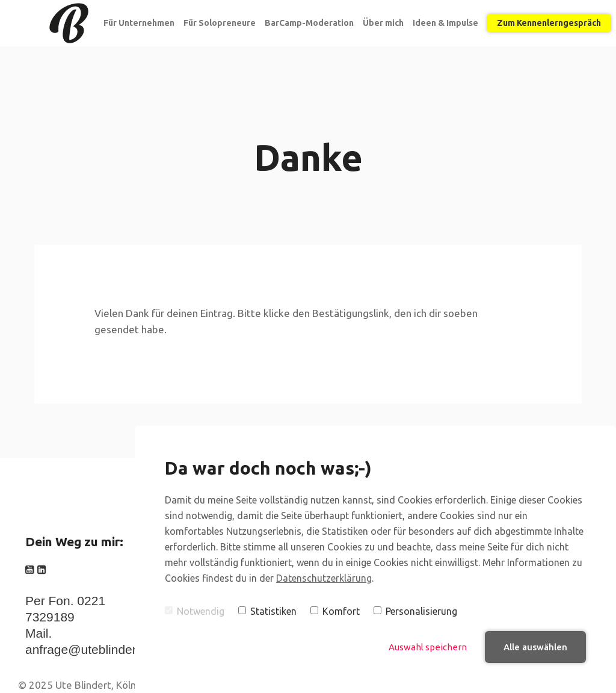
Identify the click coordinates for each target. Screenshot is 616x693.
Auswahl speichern (428, 647)
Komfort (335, 611)
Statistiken (267, 611)
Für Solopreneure (220, 23)
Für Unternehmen (139, 23)
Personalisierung (415, 611)
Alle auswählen (535, 647)
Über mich (383, 23)
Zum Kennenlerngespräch (549, 23)
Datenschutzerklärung (324, 578)
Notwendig (195, 611)
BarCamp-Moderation (309, 23)
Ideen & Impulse (445, 23)
